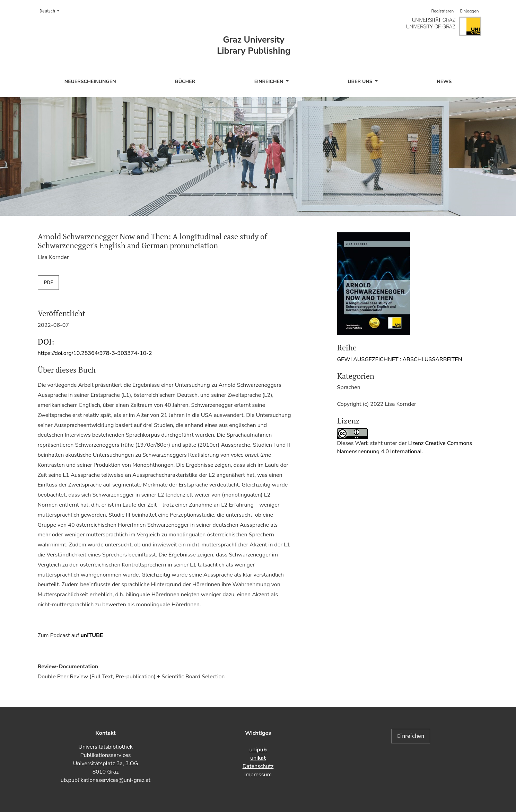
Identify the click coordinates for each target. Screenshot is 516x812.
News (444, 82)
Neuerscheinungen (90, 82)
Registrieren (442, 11)
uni (258, 750)
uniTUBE (92, 635)
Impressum (258, 775)
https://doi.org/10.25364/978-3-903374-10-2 (95, 353)
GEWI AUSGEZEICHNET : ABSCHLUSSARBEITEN (400, 359)
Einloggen (469, 11)
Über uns (361, 82)
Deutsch (51, 11)
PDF (48, 282)
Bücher (185, 82)
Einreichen (270, 82)
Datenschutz (258, 766)
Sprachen (349, 387)
